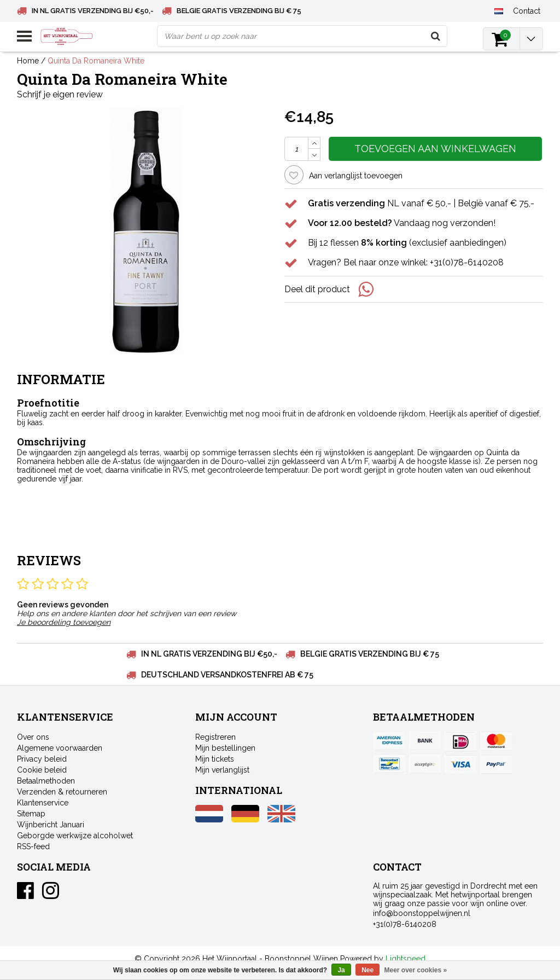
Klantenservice (43, 803)
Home (28, 61)
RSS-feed (33, 846)
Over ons (33, 737)
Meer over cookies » (416, 970)
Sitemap (31, 814)
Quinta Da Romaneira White (96, 61)
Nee (367, 970)
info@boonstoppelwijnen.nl (422, 913)
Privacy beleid (42, 759)
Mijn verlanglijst (222, 770)
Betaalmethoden (46, 781)
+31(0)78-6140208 (405, 924)
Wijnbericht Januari (51, 825)
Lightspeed (406, 959)
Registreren (215, 737)
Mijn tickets (215, 759)
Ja (341, 970)
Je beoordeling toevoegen (64, 622)
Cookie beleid (42, 770)
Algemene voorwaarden (60, 748)
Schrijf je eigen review (60, 94)
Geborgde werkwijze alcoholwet (75, 836)
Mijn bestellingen (225, 748)
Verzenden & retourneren (62, 792)
